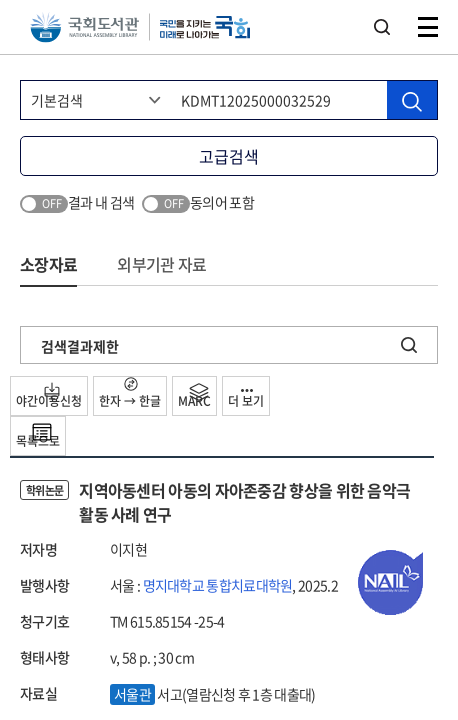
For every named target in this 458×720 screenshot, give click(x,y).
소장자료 (48, 264)
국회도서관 (84, 27)
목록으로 (38, 436)
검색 (382, 27)
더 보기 (246, 399)
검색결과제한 (80, 346)
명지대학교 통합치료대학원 (218, 585)
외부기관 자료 (161, 264)
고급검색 (229, 156)
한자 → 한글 (130, 393)
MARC (194, 396)
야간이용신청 (49, 396)
